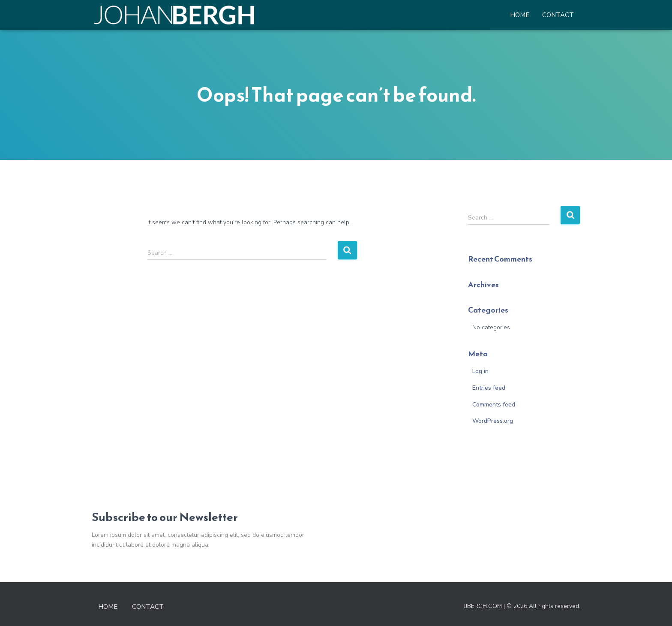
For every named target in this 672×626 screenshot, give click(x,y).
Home (520, 15)
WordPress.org (493, 421)
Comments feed (494, 405)
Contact (558, 15)
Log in (480, 371)
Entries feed (489, 388)
